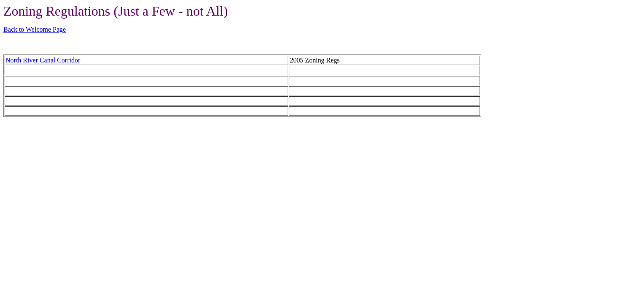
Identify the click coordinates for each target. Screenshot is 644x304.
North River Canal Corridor (43, 60)
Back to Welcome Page (35, 29)
